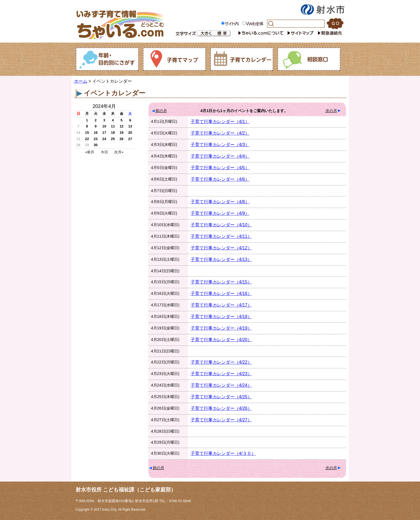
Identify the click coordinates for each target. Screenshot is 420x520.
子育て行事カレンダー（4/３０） (223, 453)
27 (130, 139)
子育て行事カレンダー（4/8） (220, 202)
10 (104, 126)
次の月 (331, 111)
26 (121, 139)
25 (113, 139)
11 (113, 126)
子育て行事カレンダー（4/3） (220, 145)
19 (121, 133)
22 (87, 139)
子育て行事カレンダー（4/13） (221, 259)
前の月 (161, 111)
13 (130, 126)
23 (96, 139)
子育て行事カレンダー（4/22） (221, 362)
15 (87, 133)
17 (104, 133)
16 (96, 133)
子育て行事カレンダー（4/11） (221, 236)
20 (130, 133)
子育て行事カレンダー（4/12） (221, 248)
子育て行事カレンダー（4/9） (220, 213)
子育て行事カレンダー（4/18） (221, 317)
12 (121, 126)
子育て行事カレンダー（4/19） (221, 328)
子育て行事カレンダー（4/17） (221, 305)
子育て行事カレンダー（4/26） (221, 408)
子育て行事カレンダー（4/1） (220, 122)
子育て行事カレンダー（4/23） (221, 374)
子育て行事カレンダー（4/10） (221, 225)
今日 (104, 152)
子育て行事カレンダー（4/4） (220, 156)
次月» (119, 152)
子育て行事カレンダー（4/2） (220, 133)
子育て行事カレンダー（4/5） (220, 168)
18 (113, 133)
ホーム (81, 81)
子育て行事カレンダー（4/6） (220, 179)
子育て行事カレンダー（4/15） (221, 282)
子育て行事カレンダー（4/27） (221, 420)
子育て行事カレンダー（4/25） (221, 397)
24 (104, 139)
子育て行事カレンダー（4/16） (221, 294)
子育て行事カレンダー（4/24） (221, 385)
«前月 (90, 152)
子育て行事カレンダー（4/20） (221, 340)
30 (96, 145)
